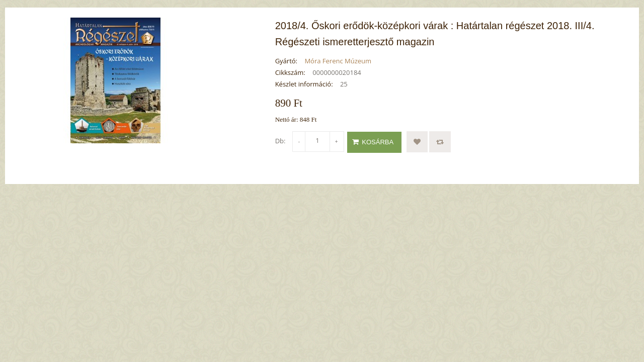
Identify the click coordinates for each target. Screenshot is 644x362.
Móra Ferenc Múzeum (338, 61)
